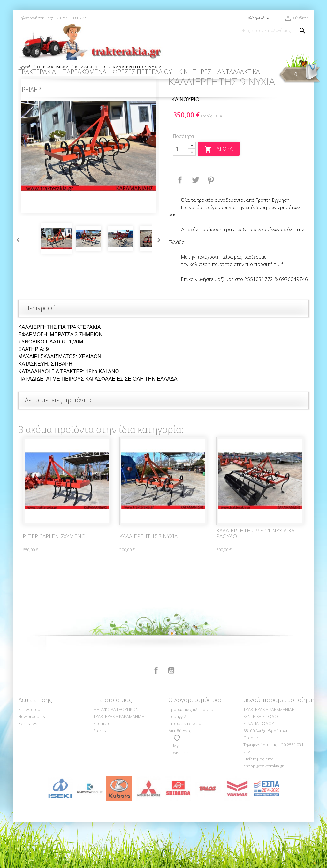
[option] (88, 192)
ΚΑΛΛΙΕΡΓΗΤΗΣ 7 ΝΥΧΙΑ (148, 582)
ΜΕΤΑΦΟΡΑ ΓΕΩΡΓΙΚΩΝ (116, 755)
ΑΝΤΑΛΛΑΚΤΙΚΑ (239, 72)
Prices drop (29, 755)
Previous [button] (17, 284)
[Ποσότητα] (181, 194)
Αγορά (219, 195)
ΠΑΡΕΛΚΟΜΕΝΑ (84, 72)
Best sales (28, 769)
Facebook (156, 716)
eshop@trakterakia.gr (263, 811)
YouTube (171, 716)
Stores (99, 776)
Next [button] (157, 284)
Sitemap (101, 769)
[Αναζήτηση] (274, 30)
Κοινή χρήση (180, 226)
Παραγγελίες (180, 762)
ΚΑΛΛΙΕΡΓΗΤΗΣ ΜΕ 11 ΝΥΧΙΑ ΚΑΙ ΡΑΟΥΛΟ (256, 579)
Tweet (195, 226)
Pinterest (211, 226)
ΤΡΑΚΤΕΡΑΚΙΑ (37, 72)
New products (31, 762)
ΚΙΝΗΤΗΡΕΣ (195, 72)
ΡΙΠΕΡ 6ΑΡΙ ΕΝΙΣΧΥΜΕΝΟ (54, 582)
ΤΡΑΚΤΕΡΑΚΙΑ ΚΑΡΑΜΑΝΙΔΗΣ (120, 762)
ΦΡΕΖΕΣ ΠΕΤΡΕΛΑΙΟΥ (142, 72)
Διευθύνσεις (180, 776)
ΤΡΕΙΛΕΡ (30, 90)
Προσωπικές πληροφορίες (193, 755)
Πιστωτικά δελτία (185, 769)
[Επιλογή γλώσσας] (260, 18)
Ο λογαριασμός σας (195, 745)
